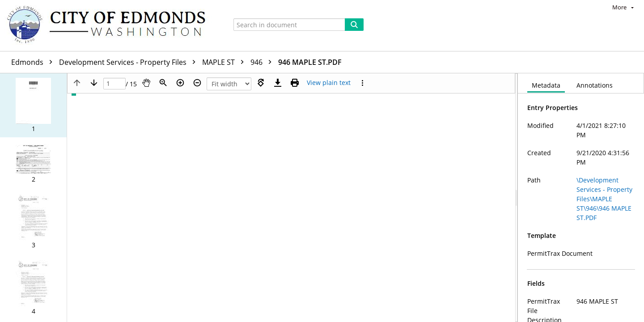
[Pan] (146, 83)
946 (263, 62)
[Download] (278, 83)
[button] (33, 105)
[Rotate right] (261, 83)
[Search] (354, 25)
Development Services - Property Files (129, 62)
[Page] (114, 84)
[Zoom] (163, 83)
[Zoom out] (197, 83)
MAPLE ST (225, 62)
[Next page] (94, 83)
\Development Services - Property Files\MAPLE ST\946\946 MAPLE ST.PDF (604, 199)
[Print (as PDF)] (295, 83)
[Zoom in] (180, 83)
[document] (581, 198)
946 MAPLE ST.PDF (310, 62)
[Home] (110, 25)
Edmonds (34, 62)
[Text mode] (329, 83)
